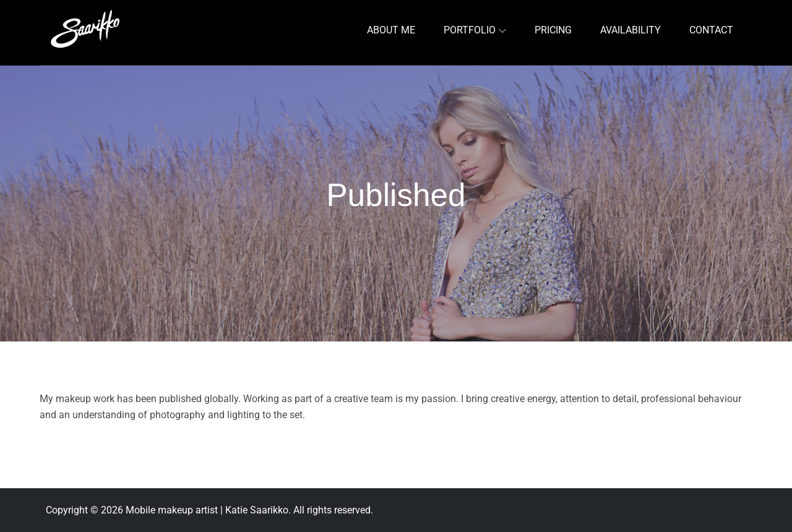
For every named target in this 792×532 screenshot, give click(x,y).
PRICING (553, 30)
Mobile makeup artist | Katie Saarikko (207, 510)
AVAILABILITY (631, 30)
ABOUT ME (391, 30)
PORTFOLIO (475, 30)
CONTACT (711, 30)
